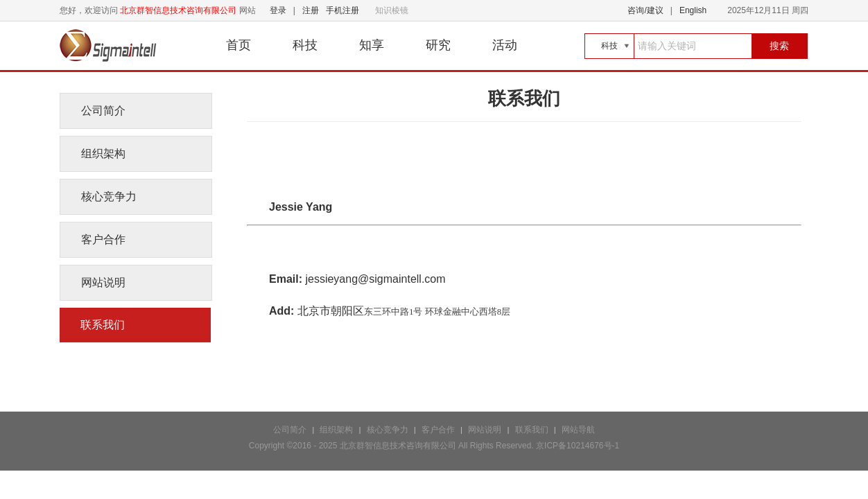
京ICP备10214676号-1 (578, 446)
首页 (238, 45)
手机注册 (342, 10)
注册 (311, 10)
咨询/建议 (645, 10)
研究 (438, 45)
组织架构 (103, 154)
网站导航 (578, 430)
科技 (305, 45)
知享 (372, 45)
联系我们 (103, 325)
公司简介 (103, 111)
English (693, 10)
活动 (505, 45)
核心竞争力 (109, 196)
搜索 (779, 46)
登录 (278, 10)
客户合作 (103, 239)
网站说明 (103, 282)
